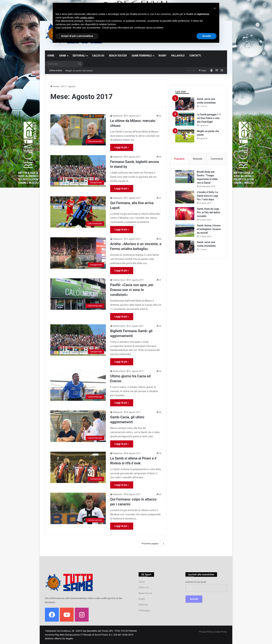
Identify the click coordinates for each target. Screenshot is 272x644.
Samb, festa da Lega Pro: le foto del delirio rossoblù (209, 212)
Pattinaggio (144, 610)
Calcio (142, 582)
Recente (198, 159)
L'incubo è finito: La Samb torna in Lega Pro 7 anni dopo (207, 196)
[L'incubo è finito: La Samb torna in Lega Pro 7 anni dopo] (185, 197)
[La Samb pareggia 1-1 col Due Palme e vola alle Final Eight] (185, 119)
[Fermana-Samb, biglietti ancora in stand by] (78, 171)
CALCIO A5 (98, 56)
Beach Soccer (145, 593)
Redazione (118, 116)
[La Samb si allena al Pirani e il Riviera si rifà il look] (78, 467)
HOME (51, 56)
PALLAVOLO (178, 56)
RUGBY (162, 56)
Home (55, 86)
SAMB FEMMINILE (142, 56)
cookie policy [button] (87, 18)
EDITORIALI (79, 56)
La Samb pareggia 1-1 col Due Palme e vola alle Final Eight (95, 67)
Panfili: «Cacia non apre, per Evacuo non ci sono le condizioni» (132, 290)
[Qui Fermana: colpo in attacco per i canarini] (78, 508)
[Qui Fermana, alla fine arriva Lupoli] (78, 212)
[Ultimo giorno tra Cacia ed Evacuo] (78, 385)
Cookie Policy (220, 632)
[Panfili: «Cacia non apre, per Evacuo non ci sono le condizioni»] (78, 294)
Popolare (179, 159)
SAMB (63, 56)
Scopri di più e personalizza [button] (77, 36)
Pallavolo (143, 605)
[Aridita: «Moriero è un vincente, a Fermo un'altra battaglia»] (78, 253)
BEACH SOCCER (118, 56)
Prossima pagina (153, 544)
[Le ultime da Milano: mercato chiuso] (78, 130)
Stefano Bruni (119, 280)
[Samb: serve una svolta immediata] (185, 104)
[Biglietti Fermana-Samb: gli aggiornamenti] (78, 340)
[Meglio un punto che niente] (185, 136)
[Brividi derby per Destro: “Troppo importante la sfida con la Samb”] (185, 177)
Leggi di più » (122, 147)
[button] (215, 8)
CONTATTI (195, 56)
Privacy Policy (206, 632)
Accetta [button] (207, 36)
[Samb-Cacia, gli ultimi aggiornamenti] (78, 426)
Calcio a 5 (144, 587)
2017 (64, 86)
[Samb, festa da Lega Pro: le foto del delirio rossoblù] (185, 214)
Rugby (142, 599)
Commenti (217, 159)
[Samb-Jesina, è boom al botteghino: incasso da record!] (185, 230)
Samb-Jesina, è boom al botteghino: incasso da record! (209, 229)
